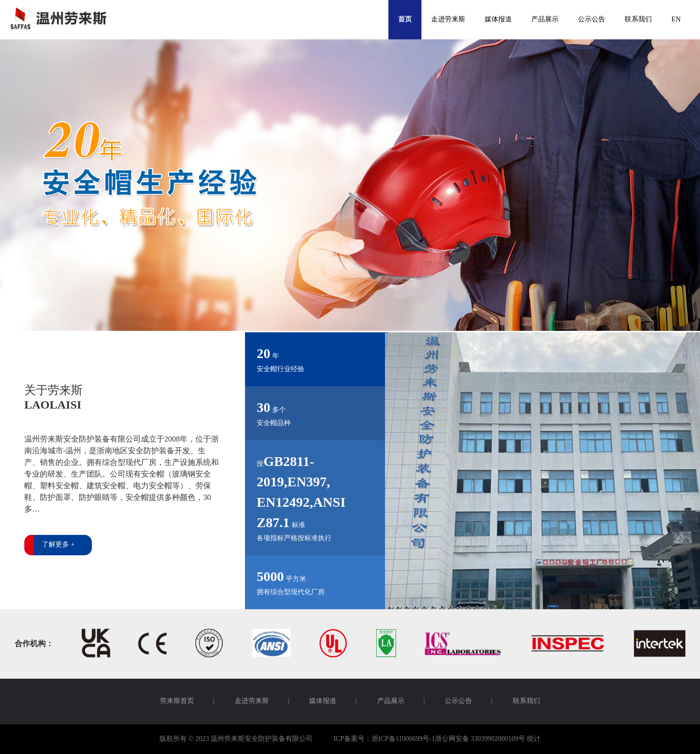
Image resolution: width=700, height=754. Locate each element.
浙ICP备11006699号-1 (403, 739)
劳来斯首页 (177, 702)
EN (676, 20)
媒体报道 (498, 20)
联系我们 (638, 20)
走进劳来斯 (448, 20)
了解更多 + (58, 545)
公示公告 (592, 20)
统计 (534, 739)
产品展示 (545, 20)
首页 (405, 20)
